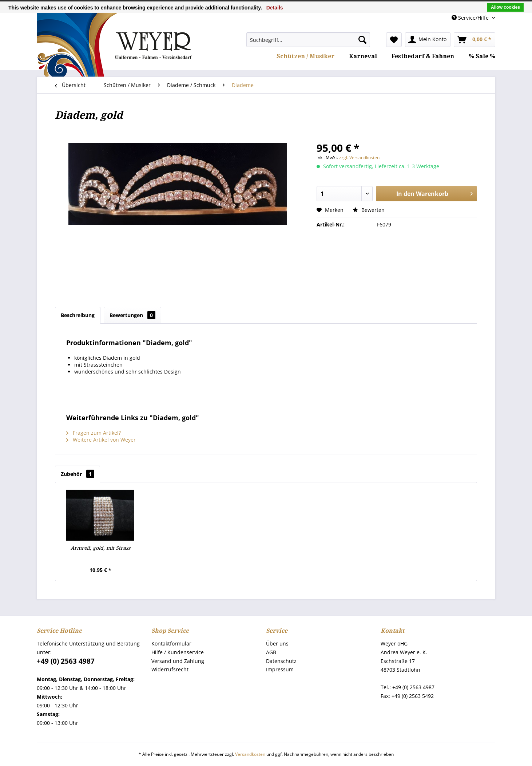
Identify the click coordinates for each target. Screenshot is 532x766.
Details (275, 8)
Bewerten (369, 210)
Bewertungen (132, 315)
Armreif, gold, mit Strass (100, 548)
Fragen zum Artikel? (94, 433)
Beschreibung (78, 315)
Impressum (280, 669)
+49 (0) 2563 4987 (66, 661)
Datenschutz (281, 661)
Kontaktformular (171, 643)
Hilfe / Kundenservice (178, 652)
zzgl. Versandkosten (359, 157)
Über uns (277, 643)
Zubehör (78, 474)
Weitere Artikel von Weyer (101, 440)
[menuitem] (308, 40)
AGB (271, 652)
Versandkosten (250, 754)
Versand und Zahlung (178, 661)
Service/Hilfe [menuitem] (471, 18)
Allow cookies (505, 7)
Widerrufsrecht (170, 669)
